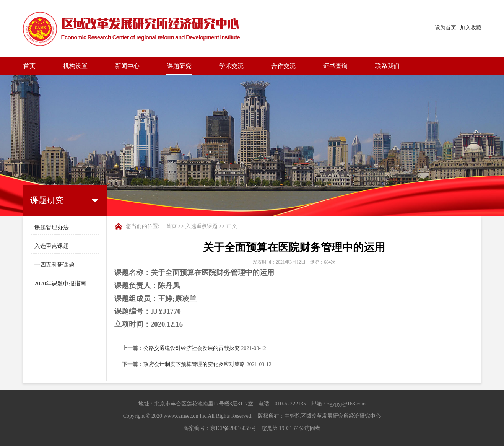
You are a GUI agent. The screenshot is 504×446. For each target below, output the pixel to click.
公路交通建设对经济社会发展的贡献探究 (192, 348)
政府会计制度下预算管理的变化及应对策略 (194, 364)
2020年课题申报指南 (60, 283)
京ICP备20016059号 (233, 428)
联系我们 (387, 66)
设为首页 (445, 28)
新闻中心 (127, 66)
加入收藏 (471, 28)
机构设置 (75, 66)
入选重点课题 (52, 246)
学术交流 (231, 66)
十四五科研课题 (54, 265)
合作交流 (283, 66)
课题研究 (179, 66)
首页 (29, 66)
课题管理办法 (52, 227)
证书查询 (335, 66)
